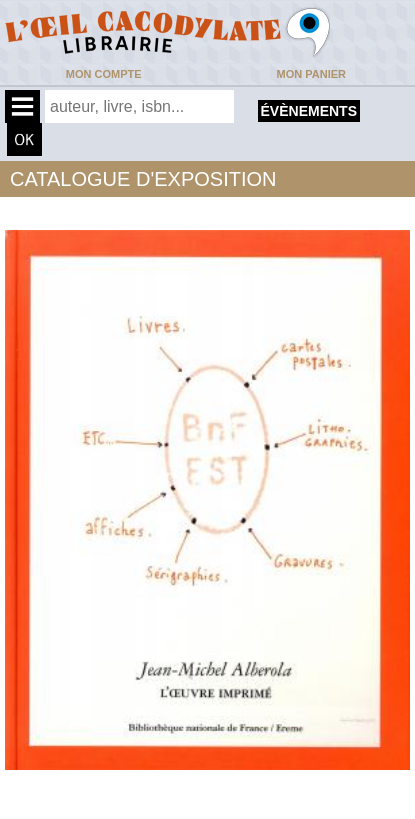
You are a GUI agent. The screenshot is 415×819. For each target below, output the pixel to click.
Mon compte (104, 74)
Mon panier (311, 74)
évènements (309, 111)
